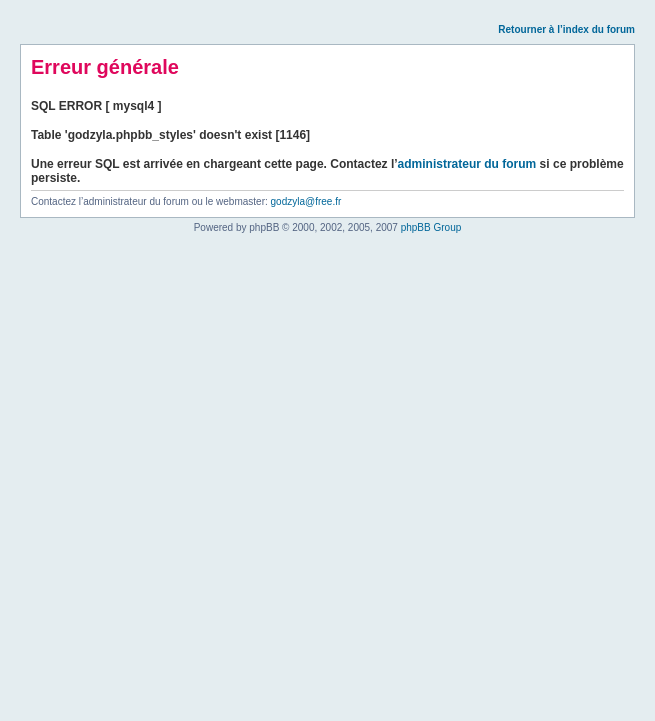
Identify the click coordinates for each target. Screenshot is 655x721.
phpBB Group (431, 227)
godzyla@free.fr (306, 201)
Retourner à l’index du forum (566, 29)
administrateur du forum (467, 164)
